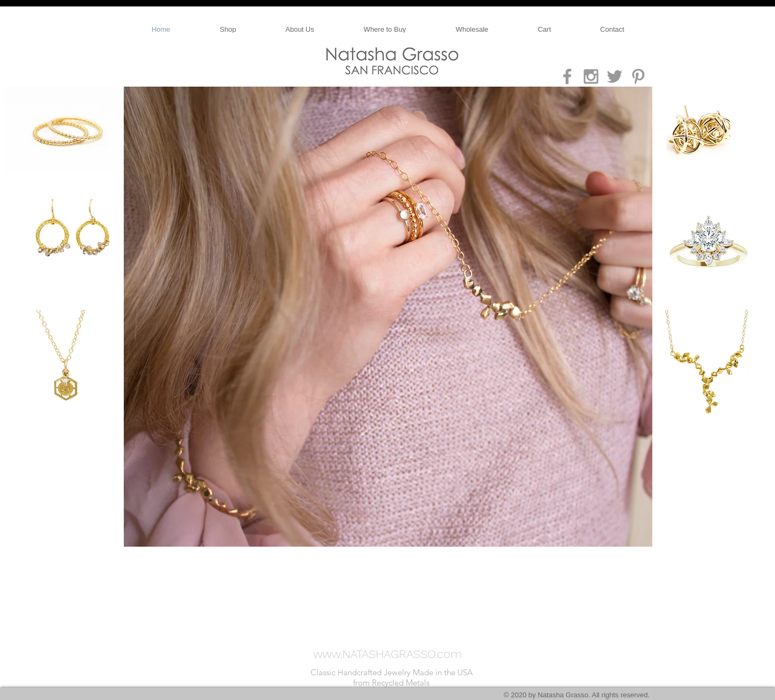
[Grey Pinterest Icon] (638, 76)
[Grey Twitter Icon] (615, 76)
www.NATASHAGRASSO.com (387, 654)
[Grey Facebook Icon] (567, 76)
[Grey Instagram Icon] (591, 76)
